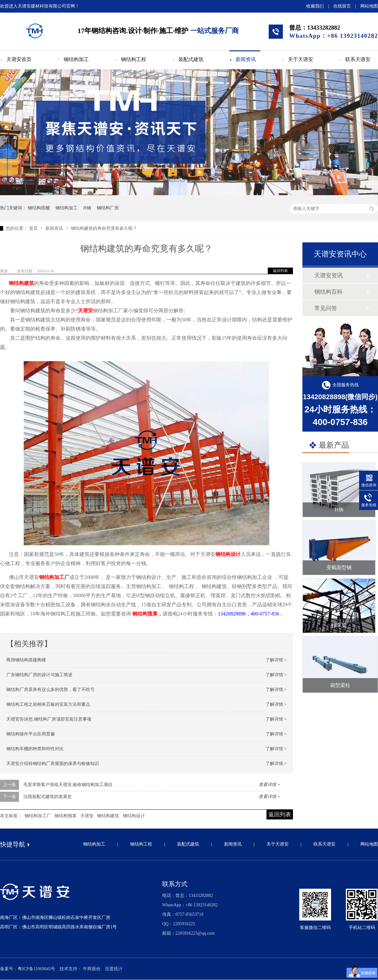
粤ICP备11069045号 (36, 969)
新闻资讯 (246, 59)
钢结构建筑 (21, 283)
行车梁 (339, 625)
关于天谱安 (301, 59)
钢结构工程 (134, 59)
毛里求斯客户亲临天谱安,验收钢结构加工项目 (68, 785)
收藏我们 (315, 6)
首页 (34, 228)
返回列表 (280, 271)
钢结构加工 (76, 59)
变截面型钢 (339, 567)
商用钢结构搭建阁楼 (26, 660)
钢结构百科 (329, 292)
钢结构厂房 (108, 208)
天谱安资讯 (329, 275)
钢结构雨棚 (39, 208)
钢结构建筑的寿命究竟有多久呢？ (104, 228)
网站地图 (369, 6)
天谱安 (85, 311)
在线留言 (342, 6)
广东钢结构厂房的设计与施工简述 (39, 675)
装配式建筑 (191, 59)
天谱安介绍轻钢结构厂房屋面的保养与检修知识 (53, 764)
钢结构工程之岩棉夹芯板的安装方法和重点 (48, 704)
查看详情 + (269, 785)
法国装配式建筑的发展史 (48, 797)
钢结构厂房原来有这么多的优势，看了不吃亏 (50, 690)
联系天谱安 (358, 59)
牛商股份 (92, 969)
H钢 (87, 208)
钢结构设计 (228, 554)
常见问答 (326, 308)
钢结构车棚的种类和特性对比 (35, 749)
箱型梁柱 (340, 685)
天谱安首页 (19, 59)
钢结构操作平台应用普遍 (31, 734)
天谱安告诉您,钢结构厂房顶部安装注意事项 (49, 719)
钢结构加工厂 (54, 577)
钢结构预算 (145, 614)
